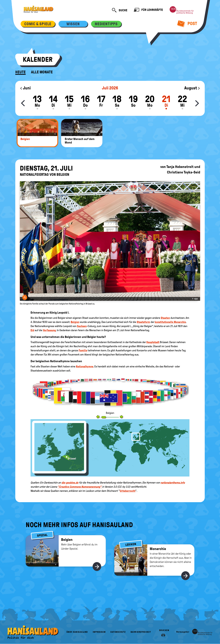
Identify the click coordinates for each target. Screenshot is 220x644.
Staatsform (143, 322)
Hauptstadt (153, 342)
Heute (20, 72)
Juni (25, 88)
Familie (83, 350)
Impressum (99, 632)
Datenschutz (118, 632)
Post (187, 24)
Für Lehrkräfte (148, 10)
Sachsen (82, 326)
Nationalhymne (85, 366)
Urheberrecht (128, 491)
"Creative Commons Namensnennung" (80, 487)
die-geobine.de (70, 483)
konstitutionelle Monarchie (170, 322)
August (192, 88)
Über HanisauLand (77, 632)
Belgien (75, 322)
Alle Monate (42, 72)
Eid (32, 330)
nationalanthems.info (173, 483)
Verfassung (49, 330)
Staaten (165, 318)
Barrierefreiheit (141, 632)
